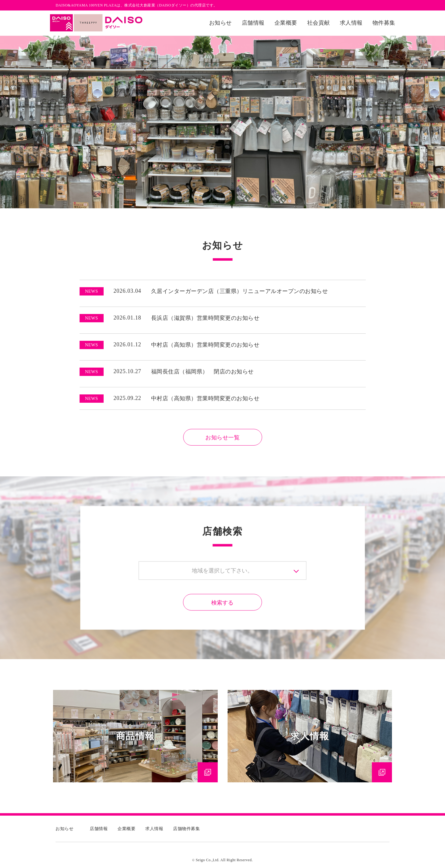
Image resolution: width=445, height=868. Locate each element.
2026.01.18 (110, 318)
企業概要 (286, 23)
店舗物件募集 (186, 829)
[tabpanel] (222, 122)
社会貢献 (319, 23)
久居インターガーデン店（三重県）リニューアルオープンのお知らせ (240, 291)
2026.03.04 (110, 291)
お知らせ (220, 23)
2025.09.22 (110, 398)
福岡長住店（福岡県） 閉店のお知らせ (202, 372)
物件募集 (384, 23)
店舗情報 (253, 23)
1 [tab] (218, 213)
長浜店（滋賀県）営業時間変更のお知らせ (205, 318)
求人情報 (351, 23)
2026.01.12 (110, 344)
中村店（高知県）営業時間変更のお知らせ (205, 345)
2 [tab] (227, 213)
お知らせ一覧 (222, 438)
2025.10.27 (110, 371)
